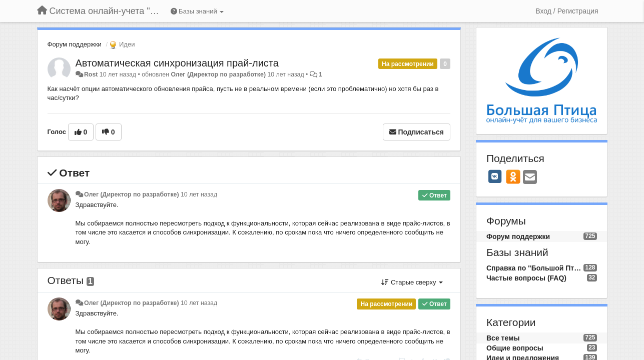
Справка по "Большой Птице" (535, 268)
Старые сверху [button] (412, 282)
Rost (91, 74)
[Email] (530, 178)
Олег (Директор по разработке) (218, 74)
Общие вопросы (515, 348)
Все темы (503, 338)
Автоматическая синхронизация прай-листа (177, 63)
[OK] (513, 176)
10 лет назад (199, 194)
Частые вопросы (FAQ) (526, 278)
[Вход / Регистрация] (567, 11)
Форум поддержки (75, 44)
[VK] (495, 176)
